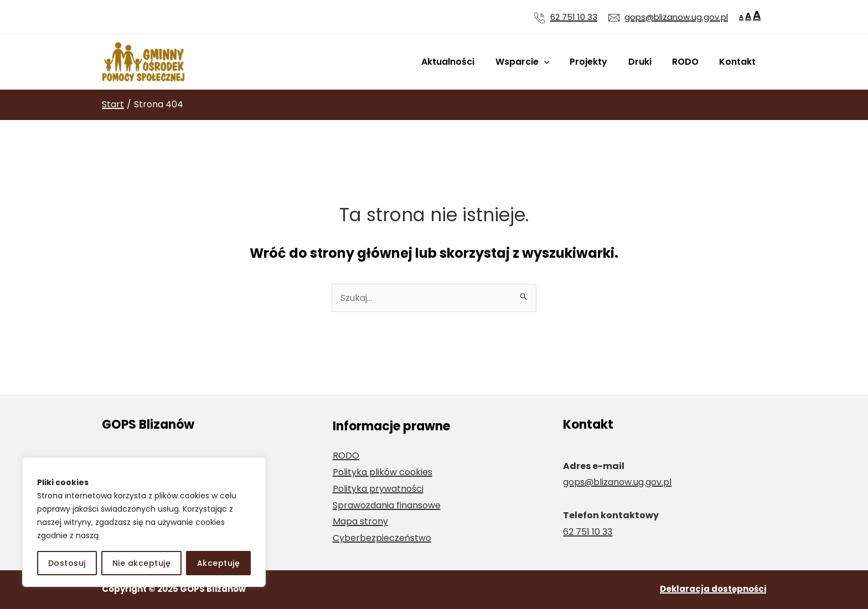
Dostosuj (67, 563)
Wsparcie (535, 62)
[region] (144, 522)
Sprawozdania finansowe (387, 505)
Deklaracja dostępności (713, 589)
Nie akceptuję (142, 563)
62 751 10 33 (574, 17)
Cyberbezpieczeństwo (382, 538)
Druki (647, 62)
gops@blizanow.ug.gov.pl (617, 482)
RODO (690, 62)
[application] (557, 62)
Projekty (599, 62)
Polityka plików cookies (383, 472)
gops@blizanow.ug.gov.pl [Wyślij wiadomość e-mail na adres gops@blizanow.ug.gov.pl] (676, 17)
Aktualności (464, 62)
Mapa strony (360, 521)
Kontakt (739, 62)
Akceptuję (219, 563)
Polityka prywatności (378, 489)
